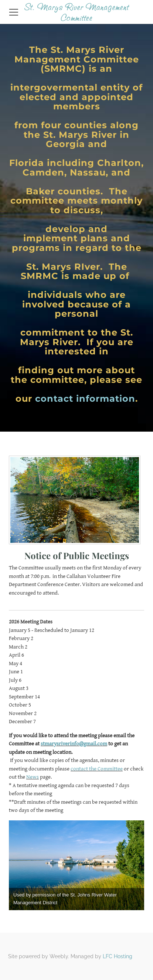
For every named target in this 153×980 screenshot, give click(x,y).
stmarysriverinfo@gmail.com (74, 744)
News (33, 777)
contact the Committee (97, 769)
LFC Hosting (118, 956)
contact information (85, 399)
